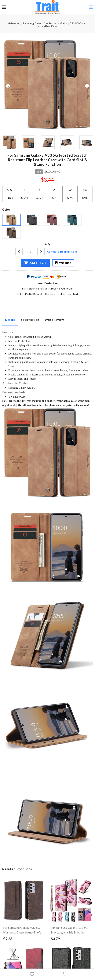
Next (87, 86)
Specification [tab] (30, 320)
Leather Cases (50, 26)
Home (13, 23)
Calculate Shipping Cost (62, 251)
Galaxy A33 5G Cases (74, 23)
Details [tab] (10, 320)
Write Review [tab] (54, 320)
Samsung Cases (32, 23)
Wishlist (63, 263)
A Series (51, 23)
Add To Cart (35, 263)
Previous (8, 86)
